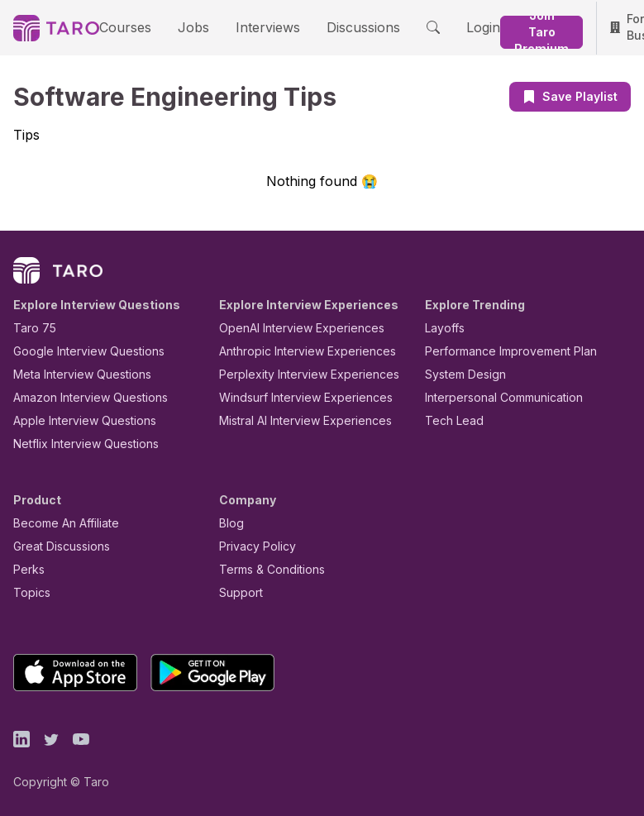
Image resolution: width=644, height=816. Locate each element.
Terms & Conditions (266, 568)
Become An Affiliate (61, 522)
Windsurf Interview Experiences (294, 396)
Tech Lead (449, 420)
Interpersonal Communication (494, 396)
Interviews (246, 26)
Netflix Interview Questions (78, 443)
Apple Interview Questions (76, 420)
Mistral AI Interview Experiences (296, 420)
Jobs (180, 26)
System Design (460, 373)
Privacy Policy (253, 545)
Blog (230, 522)
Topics (29, 592)
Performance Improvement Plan (499, 350)
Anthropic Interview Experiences (296, 350)
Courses (121, 26)
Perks (26, 568)
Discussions (332, 26)
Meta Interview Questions (73, 373)
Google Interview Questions (79, 350)
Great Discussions (55, 545)
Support (237, 592)
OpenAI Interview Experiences (291, 327)
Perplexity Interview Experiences (296, 373)
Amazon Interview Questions (81, 396)
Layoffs (443, 327)
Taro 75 (31, 327)
